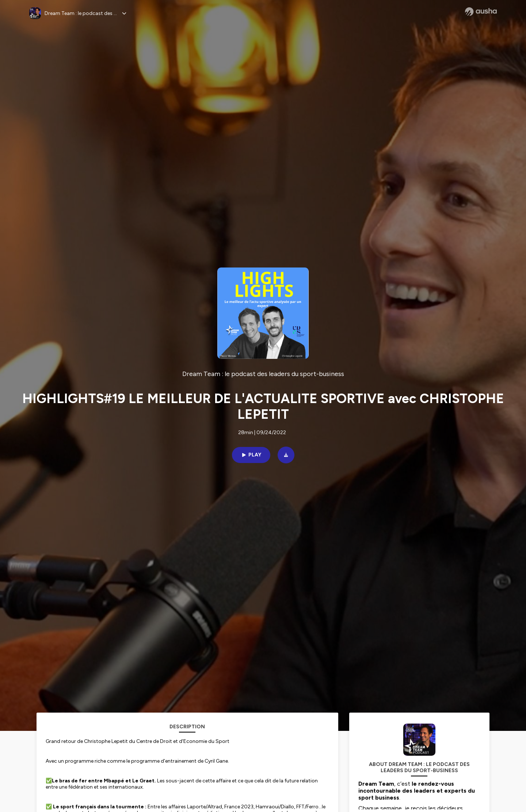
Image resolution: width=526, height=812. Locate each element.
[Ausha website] (481, 12)
